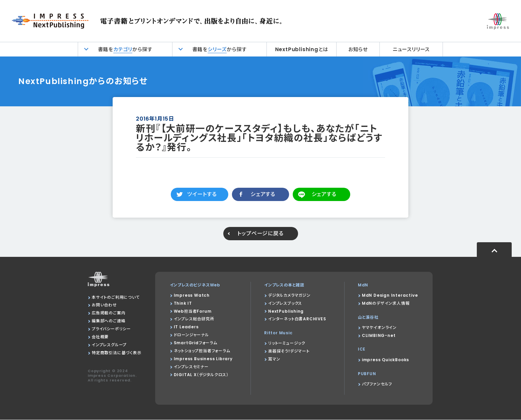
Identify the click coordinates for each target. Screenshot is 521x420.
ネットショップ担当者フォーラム (202, 351)
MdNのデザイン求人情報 (386, 303)
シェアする (263, 194)
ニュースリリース (411, 49)
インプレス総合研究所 (194, 319)
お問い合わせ (104, 305)
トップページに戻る (260, 233)
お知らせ (358, 49)
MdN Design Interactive (390, 295)
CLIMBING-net (379, 335)
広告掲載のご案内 (108, 313)
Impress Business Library (203, 359)
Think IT (183, 303)
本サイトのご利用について (116, 297)
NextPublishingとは (302, 49)
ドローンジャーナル (191, 335)
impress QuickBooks (385, 360)
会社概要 (100, 337)
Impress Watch (192, 295)
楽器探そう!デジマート (289, 351)
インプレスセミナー (191, 367)
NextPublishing (286, 311)
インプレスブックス (285, 303)
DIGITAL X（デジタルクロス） (201, 375)
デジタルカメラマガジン (289, 295)
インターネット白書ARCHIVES (297, 319)
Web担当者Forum (193, 311)
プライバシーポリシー (111, 329)
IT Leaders (186, 327)
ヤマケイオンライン (379, 327)
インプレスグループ (109, 345)
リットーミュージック (286, 343)
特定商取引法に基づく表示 (117, 353)
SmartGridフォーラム (196, 343)
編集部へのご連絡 (108, 321)
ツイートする (202, 194)
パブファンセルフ (377, 384)
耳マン (274, 359)
